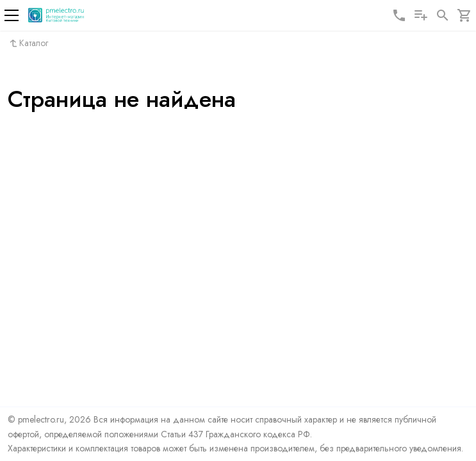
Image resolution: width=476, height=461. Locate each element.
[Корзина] (464, 15)
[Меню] (12, 15)
